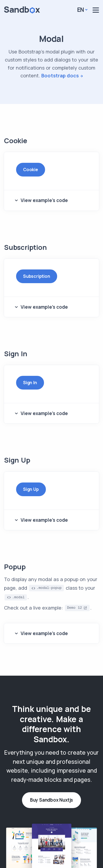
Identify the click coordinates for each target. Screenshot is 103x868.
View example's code (44, 200)
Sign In (30, 383)
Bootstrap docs (60, 75)
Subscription (37, 276)
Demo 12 (75, 608)
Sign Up (31, 489)
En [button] (81, 10)
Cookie (31, 170)
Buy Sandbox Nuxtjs (51, 800)
